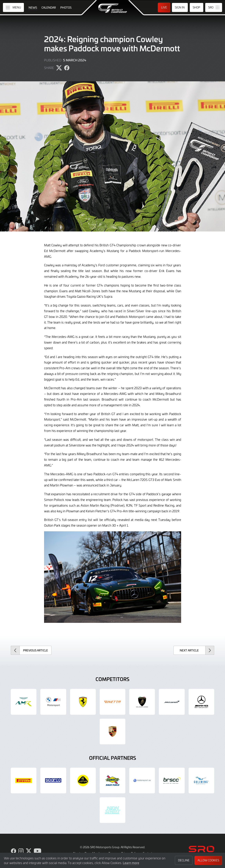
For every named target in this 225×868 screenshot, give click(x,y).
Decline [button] (184, 860)
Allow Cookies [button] (208, 860)
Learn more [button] (131, 863)
